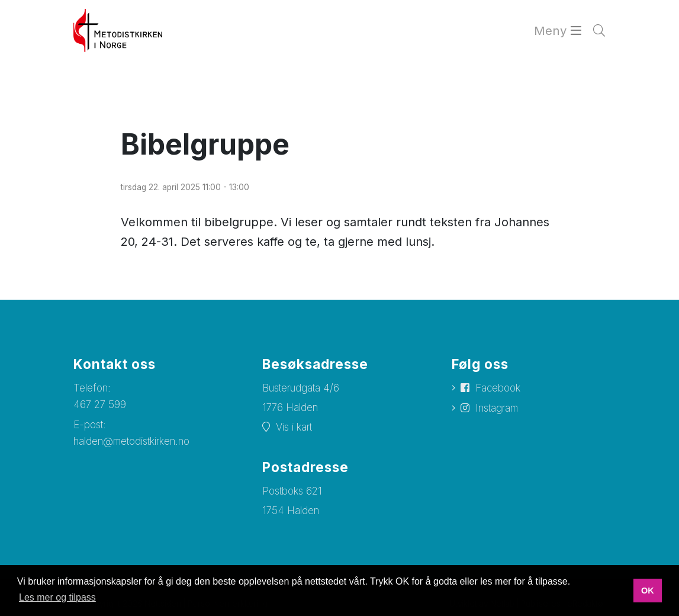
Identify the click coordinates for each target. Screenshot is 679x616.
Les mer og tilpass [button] (57, 597)
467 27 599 (100, 405)
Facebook (498, 388)
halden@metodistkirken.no (131, 441)
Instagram (497, 408)
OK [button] (648, 591)
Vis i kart (294, 427)
